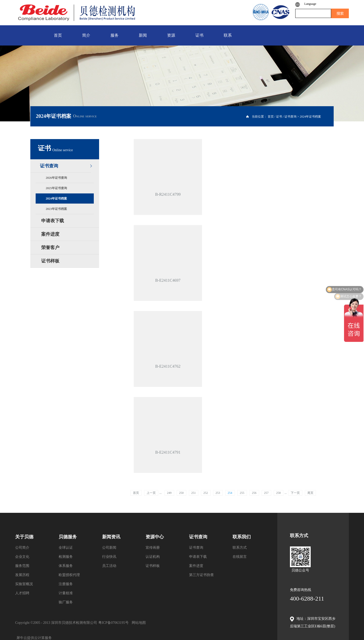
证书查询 (290, 117)
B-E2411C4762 (168, 366)
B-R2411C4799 (168, 194)
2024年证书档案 (310, 117)
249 (169, 493)
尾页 (310, 493)
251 (194, 493)
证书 (279, 117)
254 (230, 493)
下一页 (295, 493)
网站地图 (138, 623)
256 (254, 493)
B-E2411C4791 (168, 452)
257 (266, 493)
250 (181, 493)
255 (242, 493)
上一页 (151, 493)
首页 (136, 493)
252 (206, 493)
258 (279, 493)
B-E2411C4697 (168, 280)
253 (218, 493)
